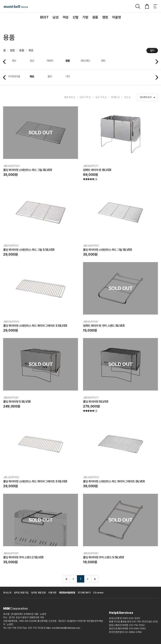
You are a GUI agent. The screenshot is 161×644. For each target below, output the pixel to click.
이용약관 (52, 593)
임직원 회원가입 (21, 593)
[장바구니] (147, 6)
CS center (98, 593)
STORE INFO (84, 593)
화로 (31, 50)
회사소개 (7, 593)
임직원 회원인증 (38, 593)
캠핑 (12, 50)
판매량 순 (115, 97)
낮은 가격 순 (85, 97)
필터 (152, 51)
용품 (21, 50)
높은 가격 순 (101, 97)
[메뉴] (155, 6)
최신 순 (127, 97)
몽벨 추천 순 (70, 97)
